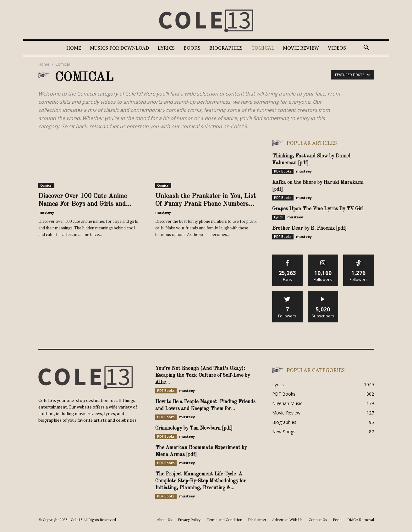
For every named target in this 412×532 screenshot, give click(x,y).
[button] (366, 48)
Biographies (226, 48)
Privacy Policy (189, 520)
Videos (337, 48)
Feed (337, 520)
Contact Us (318, 520)
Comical (263, 48)
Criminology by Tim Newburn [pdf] (194, 428)
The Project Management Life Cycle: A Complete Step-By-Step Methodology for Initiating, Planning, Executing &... (201, 481)
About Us (165, 520)
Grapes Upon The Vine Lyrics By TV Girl (318, 209)
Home (74, 48)
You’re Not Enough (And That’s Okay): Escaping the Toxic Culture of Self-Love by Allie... (203, 376)
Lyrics (166, 48)
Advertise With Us (287, 520)
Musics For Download (119, 48)
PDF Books (283, 171)
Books (192, 48)
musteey (46, 212)
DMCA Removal (361, 520)
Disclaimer (257, 520)
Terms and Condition (224, 520)
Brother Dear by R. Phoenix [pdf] (309, 228)
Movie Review (301, 48)
